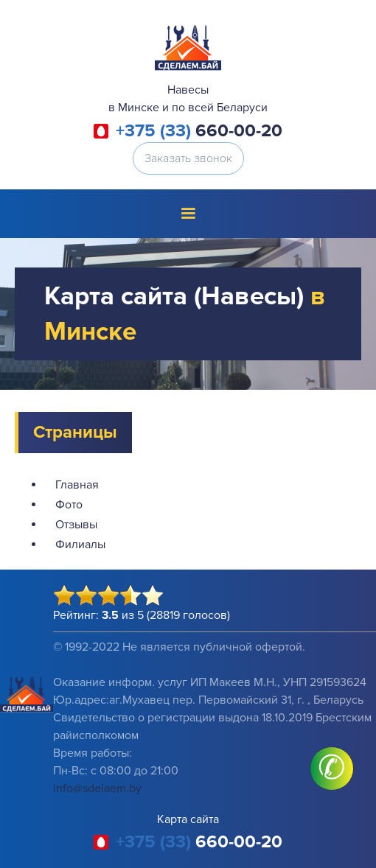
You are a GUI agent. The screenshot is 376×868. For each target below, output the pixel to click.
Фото (69, 505)
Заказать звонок (188, 158)
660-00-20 (199, 131)
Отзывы (76, 525)
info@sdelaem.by (97, 788)
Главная (77, 485)
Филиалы (80, 545)
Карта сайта (188, 819)
